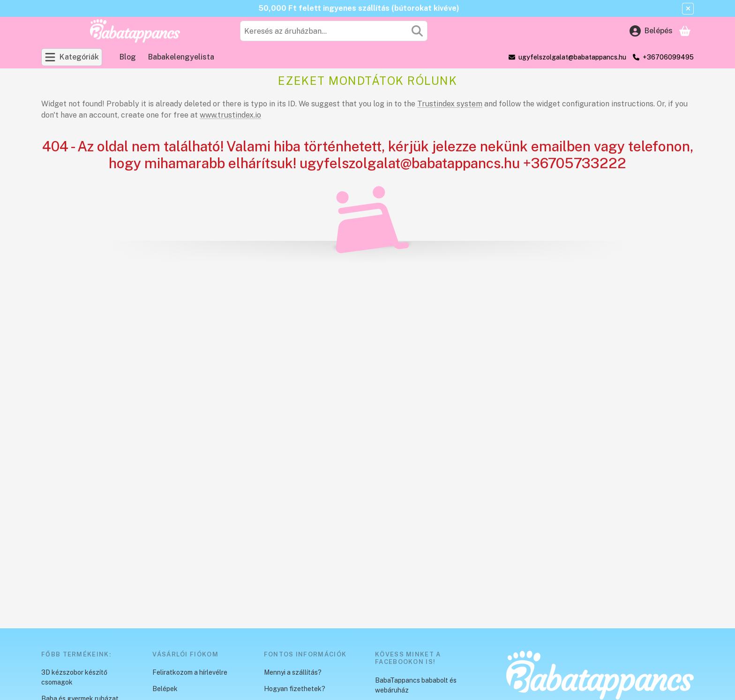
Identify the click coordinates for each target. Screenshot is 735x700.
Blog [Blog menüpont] (128, 57)
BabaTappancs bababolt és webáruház (416, 685)
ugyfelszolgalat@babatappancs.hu (572, 57)
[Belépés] (651, 31)
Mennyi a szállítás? (293, 672)
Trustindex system (450, 104)
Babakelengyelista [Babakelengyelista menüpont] (181, 57)
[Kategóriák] (72, 57)
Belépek (165, 689)
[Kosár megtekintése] (685, 31)
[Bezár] (688, 9)
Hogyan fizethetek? (295, 689)
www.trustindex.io (230, 115)
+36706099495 (668, 57)
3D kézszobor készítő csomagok (74, 677)
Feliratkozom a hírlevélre (190, 672)
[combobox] (334, 31)
